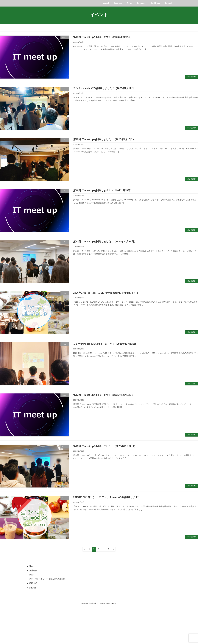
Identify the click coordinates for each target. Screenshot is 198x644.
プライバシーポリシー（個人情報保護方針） (48, 579)
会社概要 (33, 588)
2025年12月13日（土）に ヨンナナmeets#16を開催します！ (107, 497)
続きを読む (192, 77)
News (31, 575)
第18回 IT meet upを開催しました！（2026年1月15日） (104, 139)
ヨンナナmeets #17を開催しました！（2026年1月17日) (104, 88)
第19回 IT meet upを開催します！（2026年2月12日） (103, 37)
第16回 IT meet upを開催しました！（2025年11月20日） (105, 446)
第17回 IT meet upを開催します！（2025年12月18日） (104, 395)
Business (33, 570)
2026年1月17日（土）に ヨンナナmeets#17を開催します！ (106, 293)
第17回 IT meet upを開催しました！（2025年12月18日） (105, 242)
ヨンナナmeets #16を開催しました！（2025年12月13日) (105, 344)
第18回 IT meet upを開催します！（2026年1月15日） (103, 191)
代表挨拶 (33, 583)
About (32, 566)
